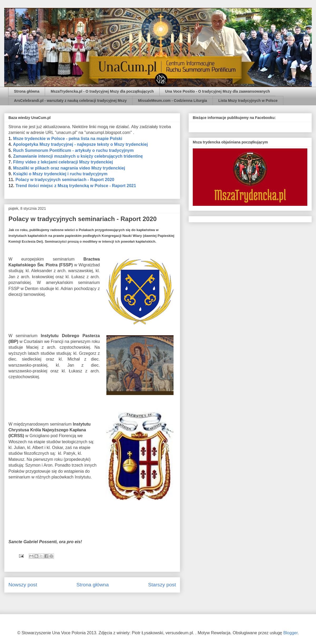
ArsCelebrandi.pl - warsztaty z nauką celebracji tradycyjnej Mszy (70, 101)
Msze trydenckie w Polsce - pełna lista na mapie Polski (68, 139)
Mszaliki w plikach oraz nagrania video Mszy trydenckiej (69, 168)
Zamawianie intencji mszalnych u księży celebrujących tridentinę (78, 156)
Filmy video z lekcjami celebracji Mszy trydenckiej (63, 162)
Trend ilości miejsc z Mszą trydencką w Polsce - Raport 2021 (76, 186)
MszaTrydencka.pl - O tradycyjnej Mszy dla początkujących (102, 91)
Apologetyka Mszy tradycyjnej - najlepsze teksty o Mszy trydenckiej (80, 144)
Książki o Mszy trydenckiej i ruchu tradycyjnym (60, 174)
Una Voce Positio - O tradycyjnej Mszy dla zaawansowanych (218, 91)
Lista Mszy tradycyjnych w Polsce (248, 101)
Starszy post (162, 585)
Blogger (290, 633)
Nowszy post (23, 585)
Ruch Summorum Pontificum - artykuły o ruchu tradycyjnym (73, 150)
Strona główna (27, 91)
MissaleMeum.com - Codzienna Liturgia (172, 101)
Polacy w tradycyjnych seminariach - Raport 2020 (65, 180)
